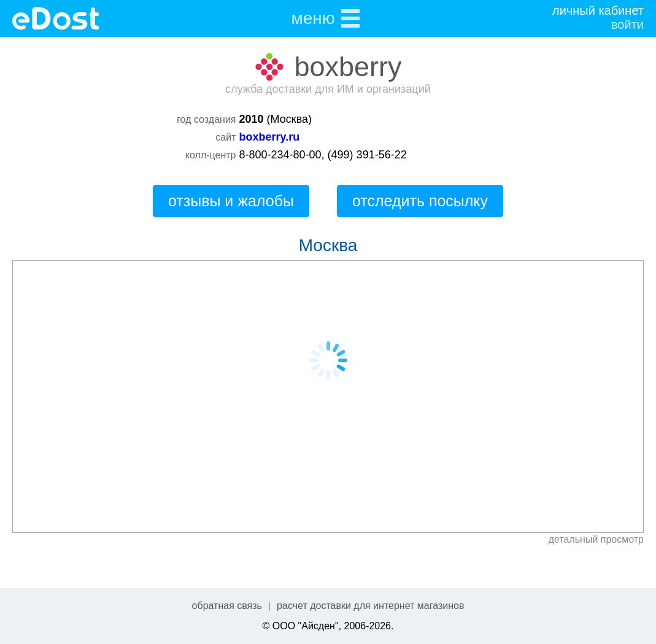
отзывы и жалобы (231, 201)
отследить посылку (420, 201)
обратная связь (227, 606)
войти (627, 25)
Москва (328, 245)
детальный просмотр (596, 539)
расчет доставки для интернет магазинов (370, 606)
